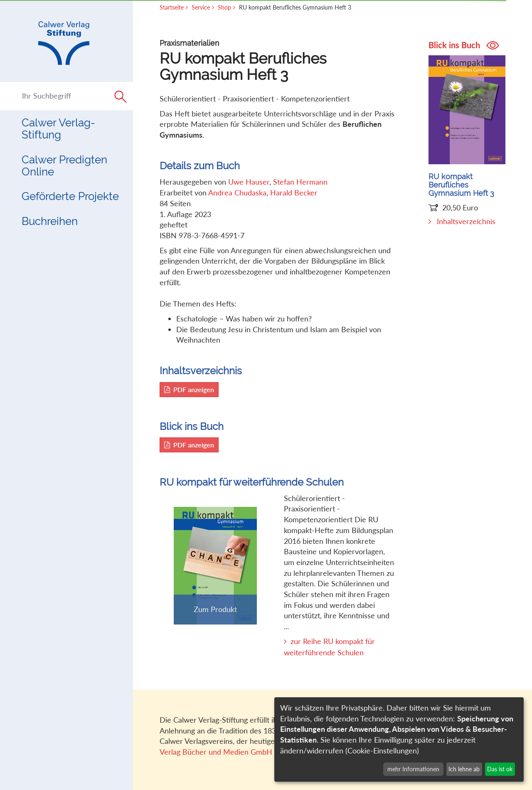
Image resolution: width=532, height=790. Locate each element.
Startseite (172, 7)
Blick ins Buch (464, 45)
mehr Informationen (413, 769)
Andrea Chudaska (237, 193)
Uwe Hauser (249, 182)
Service (201, 7)
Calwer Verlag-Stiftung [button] (58, 129)
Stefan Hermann (300, 182)
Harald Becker (294, 193)
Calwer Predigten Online (64, 166)
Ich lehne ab (464, 769)
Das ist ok (500, 769)
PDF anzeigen (189, 389)
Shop (224, 7)
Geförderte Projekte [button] (70, 196)
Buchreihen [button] (50, 221)
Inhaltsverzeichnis (466, 221)
